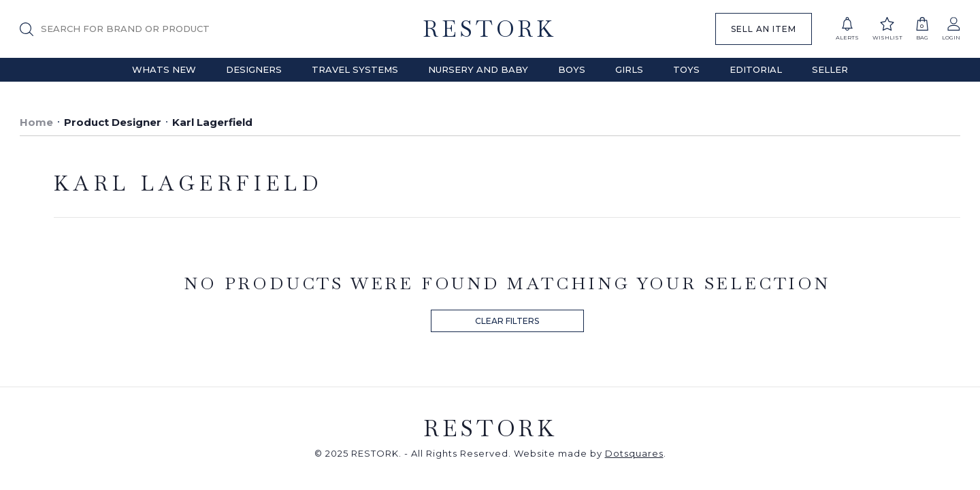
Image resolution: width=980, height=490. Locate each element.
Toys (686, 69)
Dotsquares (634, 453)
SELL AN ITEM (764, 29)
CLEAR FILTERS (507, 321)
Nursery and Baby (478, 69)
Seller (830, 69)
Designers (254, 69)
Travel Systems (355, 69)
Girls (629, 69)
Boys (572, 69)
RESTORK (490, 29)
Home (36, 122)
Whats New (164, 69)
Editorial (756, 69)
